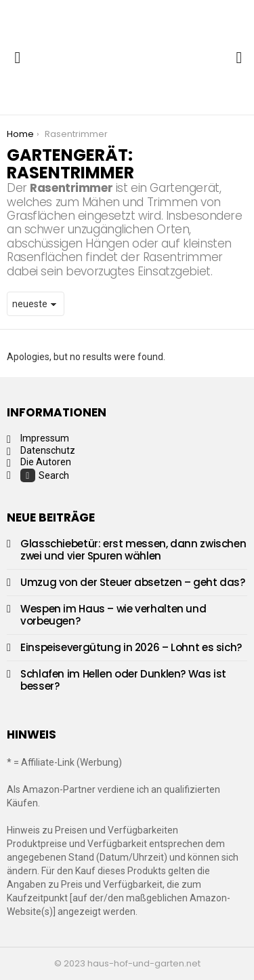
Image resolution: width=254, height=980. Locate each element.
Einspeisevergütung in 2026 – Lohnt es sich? (131, 647)
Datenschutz (48, 450)
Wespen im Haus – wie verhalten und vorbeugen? (113, 615)
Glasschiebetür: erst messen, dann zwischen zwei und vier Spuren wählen (133, 550)
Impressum (45, 438)
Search (45, 475)
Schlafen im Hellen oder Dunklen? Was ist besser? (123, 680)
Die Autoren (46, 462)
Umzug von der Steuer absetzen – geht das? (133, 582)
